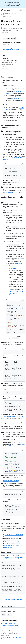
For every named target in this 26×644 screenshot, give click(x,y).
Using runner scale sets (11, 423)
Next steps (6, 520)
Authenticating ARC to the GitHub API (13, 192)
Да (4, 614)
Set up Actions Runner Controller (12, 43)
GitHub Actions (7, 13)
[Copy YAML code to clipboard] (23, 450)
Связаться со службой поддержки (10, 625)
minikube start (18, 99)
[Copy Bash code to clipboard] (23, 164)
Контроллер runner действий (10, 15)
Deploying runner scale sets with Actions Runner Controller (16, 293)
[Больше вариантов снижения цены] (17, 38)
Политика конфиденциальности (8, 617)
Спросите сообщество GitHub (9, 623)
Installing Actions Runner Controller (11, 126)
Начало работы (7, 16)
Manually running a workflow (11, 481)
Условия (13, 636)
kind (7, 102)
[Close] (22, 2)
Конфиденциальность (6, 637)
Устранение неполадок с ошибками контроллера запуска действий (13, 49)
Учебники (14, 13)
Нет (9, 614)
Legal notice (7, 552)
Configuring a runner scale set (12, 198)
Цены (20, 637)
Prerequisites (7, 77)
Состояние (15, 637)
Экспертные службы (6, 639)
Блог (13, 639)
